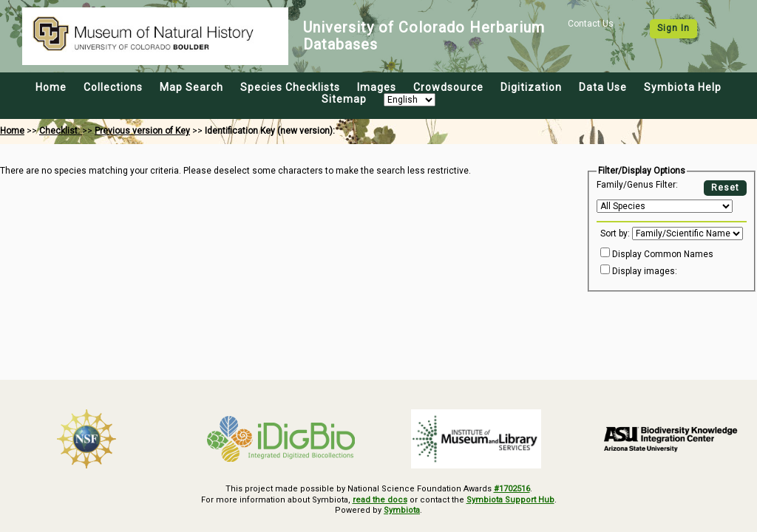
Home (51, 87)
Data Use (603, 87)
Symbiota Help (683, 87)
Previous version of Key (142, 131)
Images (377, 87)
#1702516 (512, 489)
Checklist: (61, 131)
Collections (113, 87)
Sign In (673, 28)
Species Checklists (290, 87)
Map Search (191, 87)
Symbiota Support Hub (510, 500)
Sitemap (344, 99)
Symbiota (402, 510)
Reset (725, 188)
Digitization (531, 87)
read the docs (380, 500)
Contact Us (591, 24)
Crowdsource (448, 87)
